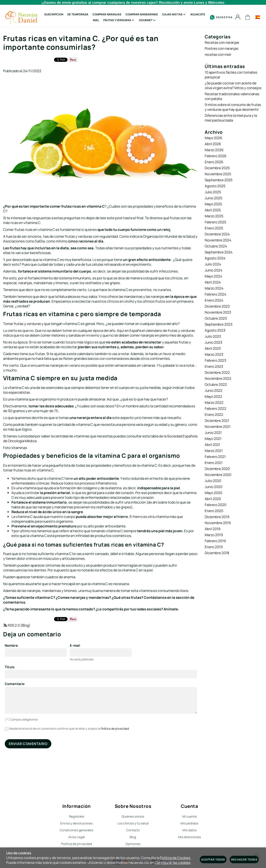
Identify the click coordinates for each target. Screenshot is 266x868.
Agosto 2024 (215, 258)
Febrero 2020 (216, 505)
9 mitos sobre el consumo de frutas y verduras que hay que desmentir (233, 107)
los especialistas (17, 392)
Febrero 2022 (216, 408)
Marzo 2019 (214, 535)
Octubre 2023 (216, 318)
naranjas (25, 283)
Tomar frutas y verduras (22, 324)
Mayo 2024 (213, 276)
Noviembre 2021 (218, 427)
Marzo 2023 (214, 354)
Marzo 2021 (214, 451)
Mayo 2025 (213, 204)
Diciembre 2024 (217, 234)
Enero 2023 (214, 366)
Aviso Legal (77, 837)
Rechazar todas (244, 859)
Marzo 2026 (214, 150)
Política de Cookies (175, 858)
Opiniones (133, 844)
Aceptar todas (213, 859)
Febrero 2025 (216, 222)
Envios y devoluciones (76, 823)
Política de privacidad (115, 729)
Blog (133, 837)
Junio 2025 (214, 198)
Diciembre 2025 (217, 168)
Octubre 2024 (216, 246)
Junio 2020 (214, 487)
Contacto (133, 830)
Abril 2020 (213, 499)
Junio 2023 (213, 342)
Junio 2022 (214, 390)
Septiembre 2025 (219, 180)
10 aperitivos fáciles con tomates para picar (231, 75)
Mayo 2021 (213, 439)
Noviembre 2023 (218, 312)
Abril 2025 (213, 210)
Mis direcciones (190, 837)
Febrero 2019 (215, 541)
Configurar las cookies (173, 863)
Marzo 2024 (214, 288)
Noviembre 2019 (218, 523)
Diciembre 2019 (217, 517)
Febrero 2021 (215, 457)
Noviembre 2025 (218, 174)
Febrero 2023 (215, 360)
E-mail (75, 646)
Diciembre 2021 (217, 421)
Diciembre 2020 (217, 469)
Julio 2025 (213, 192)
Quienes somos (133, 816)
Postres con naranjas (222, 48)
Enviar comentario (28, 744)
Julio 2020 (213, 481)
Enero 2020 (214, 511)
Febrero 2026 (216, 156)
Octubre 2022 (216, 384)
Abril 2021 (212, 445)
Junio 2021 (213, 433)
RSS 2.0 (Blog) (17, 625)
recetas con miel (218, 54)
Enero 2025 (214, 228)
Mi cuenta (189, 816)
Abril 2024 (213, 282)
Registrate (77, 816)
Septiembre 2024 (219, 252)
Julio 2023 (213, 336)
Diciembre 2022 (217, 372)
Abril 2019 (213, 529)
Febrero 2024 (216, 294)
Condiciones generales (76, 830)
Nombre (11, 646)
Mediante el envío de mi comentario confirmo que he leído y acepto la (67, 729)
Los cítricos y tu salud (133, 823)
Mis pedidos (189, 823)
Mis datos (190, 830)
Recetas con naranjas (222, 42)
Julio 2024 (213, 264)
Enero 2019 (214, 547)
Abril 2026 (213, 144)
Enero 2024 (214, 300)
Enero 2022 (214, 415)
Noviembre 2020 (218, 475)
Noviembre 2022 (218, 378)
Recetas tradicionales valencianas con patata (232, 96)
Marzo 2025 (214, 216)
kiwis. (185, 591)
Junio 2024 (214, 270)
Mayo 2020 (213, 493)
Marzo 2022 (214, 402)
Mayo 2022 (213, 396)
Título (10, 667)
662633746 (221, 17)
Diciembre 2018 (217, 553)
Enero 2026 (214, 162)
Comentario (15, 684)
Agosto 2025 (215, 186)
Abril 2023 (213, 348)
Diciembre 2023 (217, 306)
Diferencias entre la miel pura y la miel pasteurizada (231, 118)
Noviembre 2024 (218, 240)
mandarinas (52, 591)
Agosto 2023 (215, 330)
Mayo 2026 (214, 138)
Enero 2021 (214, 463)
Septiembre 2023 (219, 324)
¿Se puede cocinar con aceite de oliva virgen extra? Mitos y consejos (233, 85)
